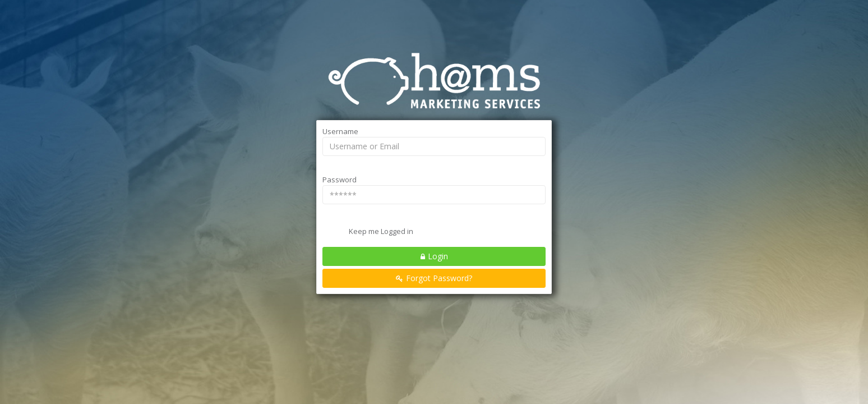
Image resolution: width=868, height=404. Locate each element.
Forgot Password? (439, 278)
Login (438, 256)
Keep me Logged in (381, 231)
